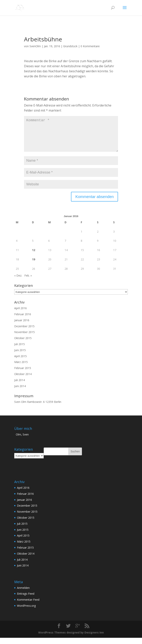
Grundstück (70, 46)
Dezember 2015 (24, 332)
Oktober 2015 (23, 344)
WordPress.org (26, 612)
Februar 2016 (23, 320)
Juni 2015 (20, 356)
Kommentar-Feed (28, 606)
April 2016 (20, 314)
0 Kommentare (90, 46)
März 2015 (21, 368)
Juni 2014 (20, 392)
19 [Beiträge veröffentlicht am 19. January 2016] (34, 266)
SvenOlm (35, 46)
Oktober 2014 (23, 380)
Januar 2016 (22, 326)
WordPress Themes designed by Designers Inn (71, 639)
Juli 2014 (20, 386)
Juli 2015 (20, 350)
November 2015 (24, 338)
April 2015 (20, 362)
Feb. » (28, 282)
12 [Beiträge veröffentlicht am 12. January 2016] (34, 256)
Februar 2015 (23, 374)
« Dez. (18, 282)
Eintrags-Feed (26, 600)
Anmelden (23, 594)
